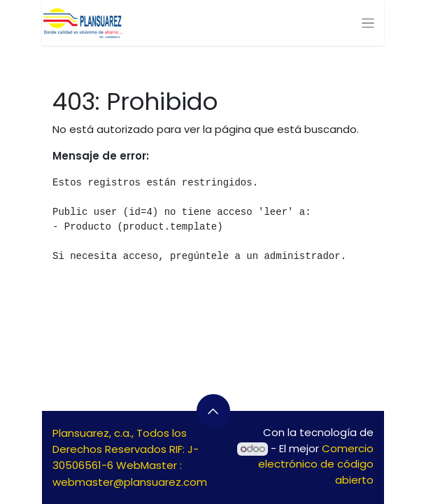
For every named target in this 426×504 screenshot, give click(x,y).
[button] (213, 411)
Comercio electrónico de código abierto (316, 464)
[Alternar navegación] (369, 23)
